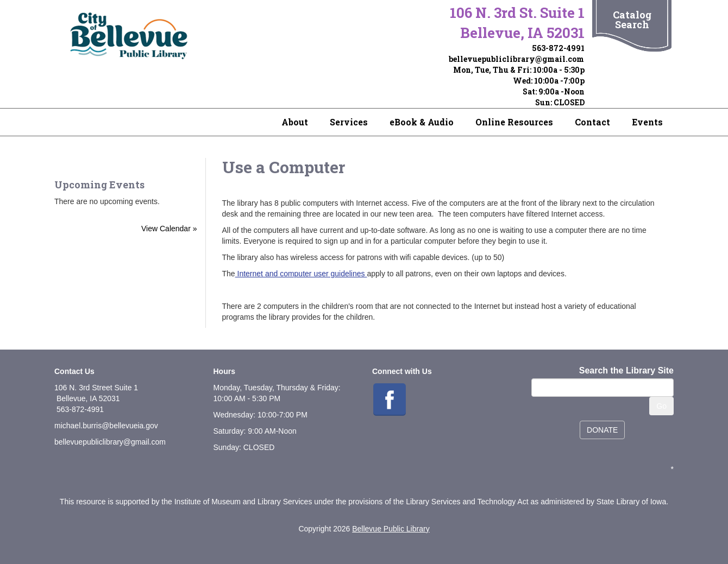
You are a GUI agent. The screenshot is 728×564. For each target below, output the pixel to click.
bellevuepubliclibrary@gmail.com (516, 59)
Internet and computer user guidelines (301, 274)
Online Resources (514, 122)
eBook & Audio (422, 122)
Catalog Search (632, 20)
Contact (592, 122)
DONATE (602, 430)
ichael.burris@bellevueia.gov (109, 426)
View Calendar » (169, 229)
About (295, 122)
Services (349, 122)
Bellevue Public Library (391, 529)
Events (647, 122)
